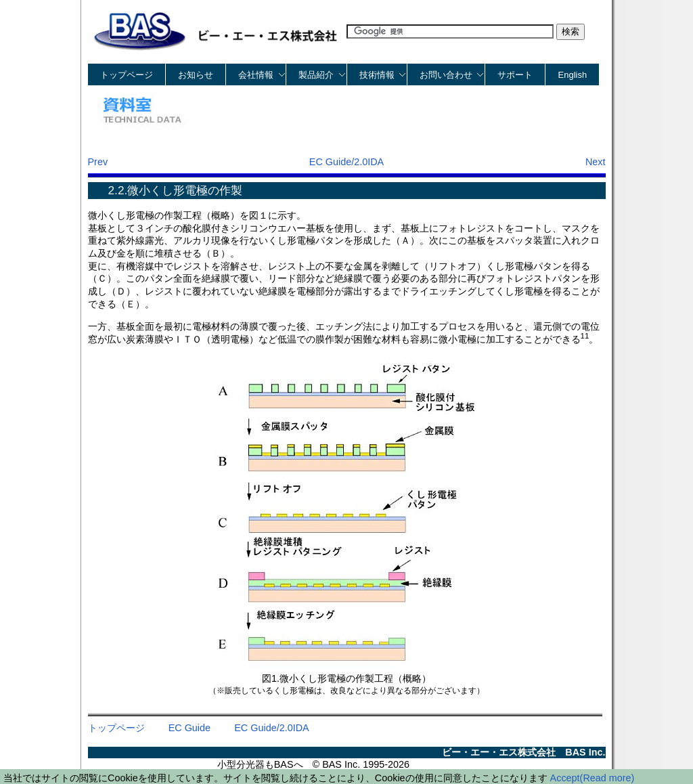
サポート (515, 75)
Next (596, 162)
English (573, 75)
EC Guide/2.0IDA (346, 162)
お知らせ (196, 75)
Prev (98, 162)
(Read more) (607, 778)
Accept (565, 778)
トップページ (127, 75)
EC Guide (189, 728)
